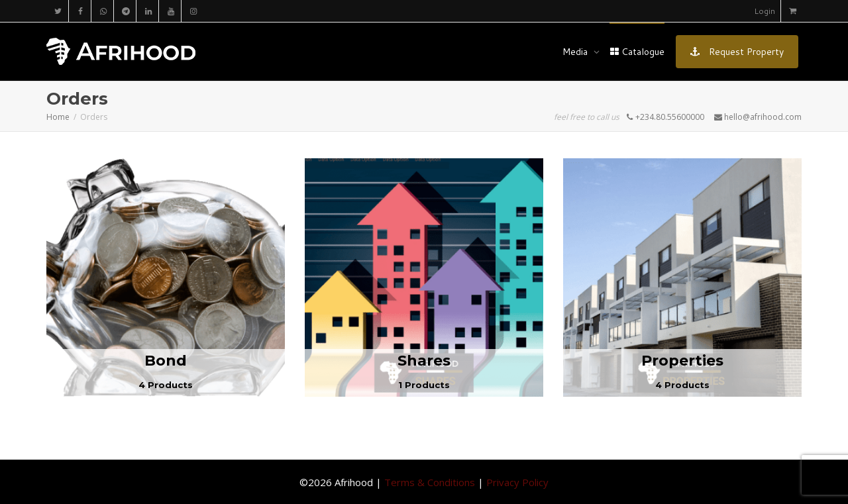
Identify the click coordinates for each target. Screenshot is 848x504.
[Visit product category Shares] (424, 277)
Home (58, 117)
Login (765, 11)
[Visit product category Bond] (166, 277)
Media (576, 52)
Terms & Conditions (430, 482)
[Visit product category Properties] (682, 277)
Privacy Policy (517, 482)
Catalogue (637, 52)
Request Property (737, 52)
